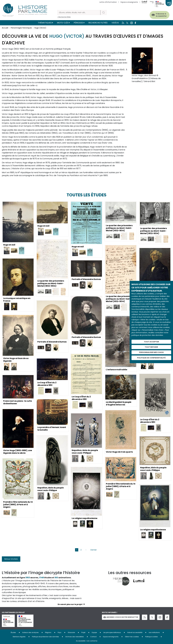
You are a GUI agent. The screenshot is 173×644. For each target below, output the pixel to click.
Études (13, 632)
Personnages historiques (21, 28)
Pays (60, 632)
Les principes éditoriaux (112, 632)
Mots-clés (63, 23)
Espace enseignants (129, 2)
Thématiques (45, 23)
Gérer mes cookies (132, 637)
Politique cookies (152, 637)
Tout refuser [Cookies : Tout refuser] (151, 347)
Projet (83, 632)
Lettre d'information (108, 2)
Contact (93, 637)
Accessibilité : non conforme (87, 641)
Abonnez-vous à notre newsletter (121, 617)
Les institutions (154, 632)
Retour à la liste (11, 559)
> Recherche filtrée (64, 17)
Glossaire (71, 632)
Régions (48, 632)
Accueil (5, 28)
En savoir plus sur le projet (70, 604)
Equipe (94, 632)
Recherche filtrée (98, 23)
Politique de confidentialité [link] (151, 358)
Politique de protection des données (45, 637)
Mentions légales (19, 637)
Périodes (78, 23)
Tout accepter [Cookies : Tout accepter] (151, 342)
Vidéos (115, 23)
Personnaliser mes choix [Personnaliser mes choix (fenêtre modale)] (151, 352)
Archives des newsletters (75, 637)
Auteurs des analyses (30, 632)
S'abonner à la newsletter (159, 15)
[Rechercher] (79, 13)
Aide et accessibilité (135, 632)
